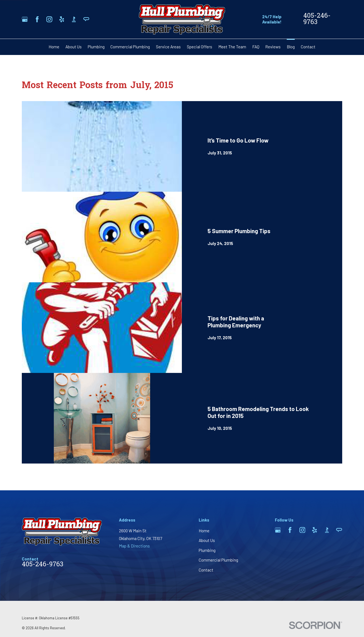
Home (204, 531)
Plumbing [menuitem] (96, 47)
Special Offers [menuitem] (200, 47)
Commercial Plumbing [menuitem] (130, 47)
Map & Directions (134, 546)
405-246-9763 (317, 19)
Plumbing (207, 550)
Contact (206, 570)
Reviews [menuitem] (273, 47)
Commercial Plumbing (218, 560)
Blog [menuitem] (291, 47)
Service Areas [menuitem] (168, 47)
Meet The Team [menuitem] (232, 47)
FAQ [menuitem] (256, 47)
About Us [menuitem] (74, 47)
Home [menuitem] (54, 47)
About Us (207, 540)
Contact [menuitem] (308, 47)
